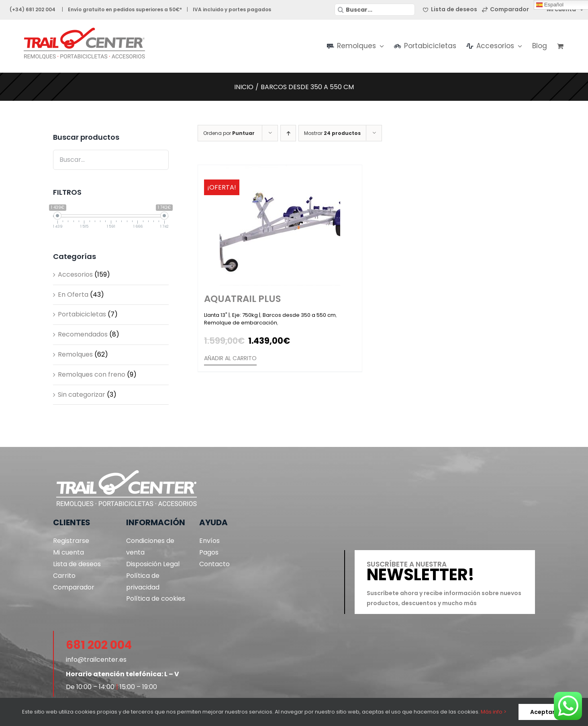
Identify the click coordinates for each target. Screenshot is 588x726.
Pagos (209, 552)
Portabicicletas (82, 314)
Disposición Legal (153, 564)
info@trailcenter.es (96, 660)
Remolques (75, 354)
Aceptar (542, 712)
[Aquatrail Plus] (280, 225)
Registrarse (71, 541)
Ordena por (229, 133)
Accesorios (75, 274)
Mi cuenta (68, 552)
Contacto (214, 564)
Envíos (209, 541)
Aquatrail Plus (242, 299)
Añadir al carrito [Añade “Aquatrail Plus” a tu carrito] (230, 358)
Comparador (74, 587)
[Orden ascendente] (288, 133)
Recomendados (83, 334)
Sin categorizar (82, 395)
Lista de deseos (77, 564)
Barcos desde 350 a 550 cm (299, 315)
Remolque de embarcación (241, 323)
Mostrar (332, 133)
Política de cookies (156, 599)
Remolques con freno (92, 374)
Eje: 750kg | (246, 315)
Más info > (494, 712)
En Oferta (73, 295)
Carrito (64, 576)
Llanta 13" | (217, 315)
